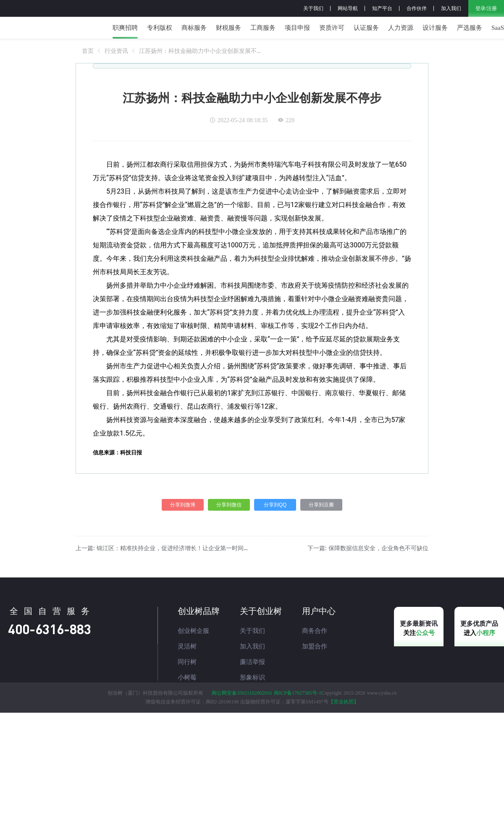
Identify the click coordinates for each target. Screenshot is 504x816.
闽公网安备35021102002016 (242, 729)
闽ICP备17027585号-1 (298, 729)
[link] (88, 68)
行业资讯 (116, 68)
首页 (88, 68)
